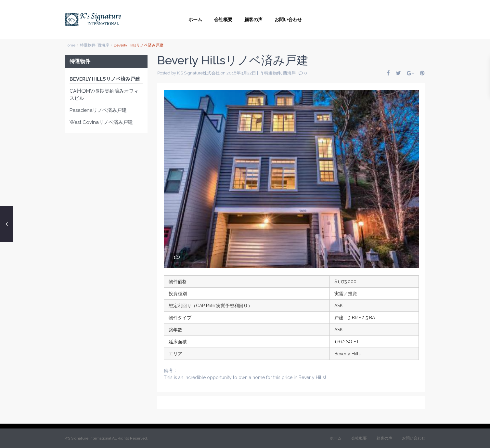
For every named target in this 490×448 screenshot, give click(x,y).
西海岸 (103, 45)
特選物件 (88, 45)
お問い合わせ (288, 20)
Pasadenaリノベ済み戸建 (98, 110)
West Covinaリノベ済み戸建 (101, 122)
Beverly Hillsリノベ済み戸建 (105, 79)
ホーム (195, 20)
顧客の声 (253, 20)
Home (70, 45)
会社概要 (223, 20)
